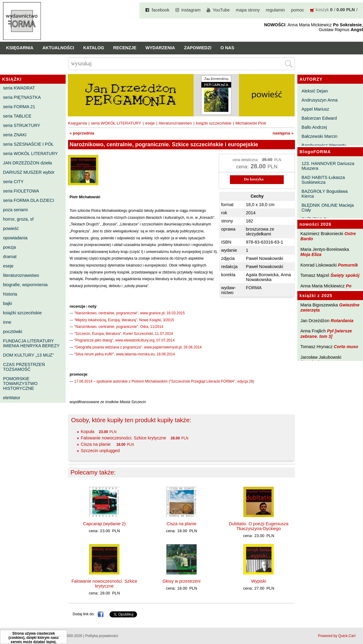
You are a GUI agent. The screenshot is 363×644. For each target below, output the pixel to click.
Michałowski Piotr (251, 123)
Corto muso (346, 347)
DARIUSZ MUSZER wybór (29, 172)
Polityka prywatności (102, 636)
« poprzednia (82, 133)
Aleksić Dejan (315, 91)
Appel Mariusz (315, 109)
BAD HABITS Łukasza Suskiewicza (323, 180)
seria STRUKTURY (22, 125)
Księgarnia (20, 48)
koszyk (322, 10)
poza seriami (15, 210)
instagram (191, 10)
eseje (8, 266)
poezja (9, 247)
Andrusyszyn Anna (320, 100)
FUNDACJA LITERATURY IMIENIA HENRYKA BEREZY (31, 343)
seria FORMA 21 (19, 107)
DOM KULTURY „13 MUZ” (28, 355)
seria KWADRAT (19, 88)
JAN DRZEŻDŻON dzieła (28, 163)
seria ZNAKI (15, 135)
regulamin (275, 10)
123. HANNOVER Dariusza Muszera (328, 166)
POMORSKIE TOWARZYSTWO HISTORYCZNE (20, 383)
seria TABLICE (17, 116)
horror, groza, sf (18, 219)
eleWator (12, 398)
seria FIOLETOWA (21, 191)
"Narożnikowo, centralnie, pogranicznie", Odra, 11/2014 (119, 327)
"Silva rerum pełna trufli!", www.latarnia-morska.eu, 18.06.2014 (124, 354)
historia (10, 294)
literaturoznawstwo (21, 275)
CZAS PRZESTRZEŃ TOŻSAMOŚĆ (24, 367)
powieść (11, 228)
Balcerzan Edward (319, 118)
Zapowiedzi (198, 48)
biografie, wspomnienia (25, 285)
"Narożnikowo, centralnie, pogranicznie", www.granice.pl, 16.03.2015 (129, 313)
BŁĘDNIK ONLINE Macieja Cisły (328, 208)
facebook (160, 10)
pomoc (298, 10)
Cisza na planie (96, 444)
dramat (10, 257)
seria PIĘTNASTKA (22, 97)
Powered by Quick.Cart (337, 636)
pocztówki (13, 332)
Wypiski (258, 581)
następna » (283, 133)
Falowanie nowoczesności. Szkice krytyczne (123, 438)
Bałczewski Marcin (319, 136)
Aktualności (58, 48)
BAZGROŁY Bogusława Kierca (325, 194)
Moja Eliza (311, 254)
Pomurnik (348, 265)
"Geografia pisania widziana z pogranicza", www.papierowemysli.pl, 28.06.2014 (138, 347)
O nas (227, 48)
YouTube (221, 10)
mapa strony (248, 10)
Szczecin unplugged (100, 451)
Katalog (94, 48)
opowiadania (15, 238)
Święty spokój (345, 275)
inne (7, 322)
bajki (8, 303)
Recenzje (125, 48)
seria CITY (13, 182)
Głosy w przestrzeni (181, 581)
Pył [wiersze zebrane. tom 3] (326, 333)
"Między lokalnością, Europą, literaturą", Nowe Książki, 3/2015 (124, 320)
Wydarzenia (160, 48)
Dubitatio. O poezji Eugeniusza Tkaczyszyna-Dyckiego (259, 526)
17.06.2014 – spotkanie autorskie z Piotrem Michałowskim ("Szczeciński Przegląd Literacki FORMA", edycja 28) (164, 381)
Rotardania (342, 321)
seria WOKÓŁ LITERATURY (30, 154)
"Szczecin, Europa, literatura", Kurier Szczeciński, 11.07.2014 (124, 334)
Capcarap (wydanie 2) (105, 524)
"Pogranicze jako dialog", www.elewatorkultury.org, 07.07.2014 (124, 340)
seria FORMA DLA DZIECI (29, 200)
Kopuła (88, 432)
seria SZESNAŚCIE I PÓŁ (28, 144)
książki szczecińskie (22, 313)
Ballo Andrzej (314, 127)
